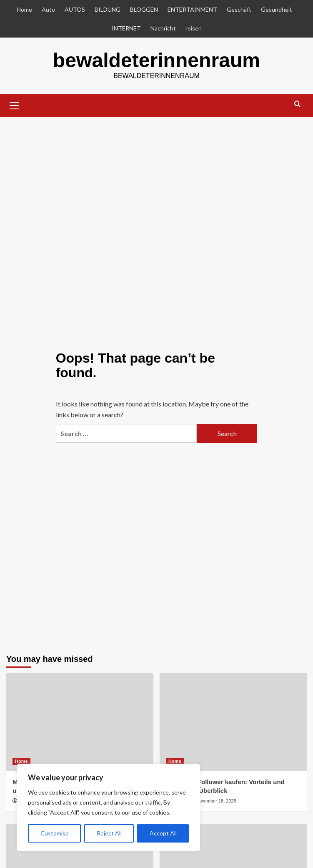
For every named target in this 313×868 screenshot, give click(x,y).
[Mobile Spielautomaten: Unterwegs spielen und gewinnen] (80, 722)
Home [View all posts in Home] (21, 761)
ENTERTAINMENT (192, 9)
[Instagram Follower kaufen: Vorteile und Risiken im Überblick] (233, 722)
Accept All (163, 833)
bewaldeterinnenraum (156, 60)
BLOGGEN (144, 9)
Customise (55, 833)
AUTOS (75, 9)
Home (24, 9)
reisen (194, 28)
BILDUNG (108, 9)
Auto (48, 9)
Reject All (109, 833)
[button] (15, 104)
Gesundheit (277, 9)
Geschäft (239, 9)
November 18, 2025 (216, 800)
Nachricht (163, 28)
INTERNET (126, 28)
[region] (108, 807)
